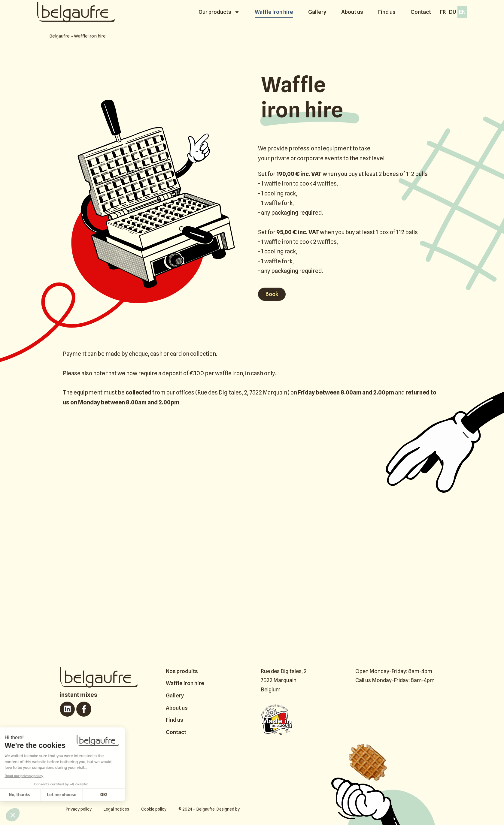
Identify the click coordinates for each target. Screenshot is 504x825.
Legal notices (116, 809)
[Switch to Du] (452, 12)
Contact (421, 12)
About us (352, 12)
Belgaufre (59, 36)
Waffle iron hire (274, 12)
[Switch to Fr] (443, 12)
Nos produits (182, 671)
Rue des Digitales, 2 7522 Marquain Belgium (284, 680)
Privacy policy (79, 809)
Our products (219, 12)
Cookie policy (154, 809)
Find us (387, 12)
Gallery (317, 12)
